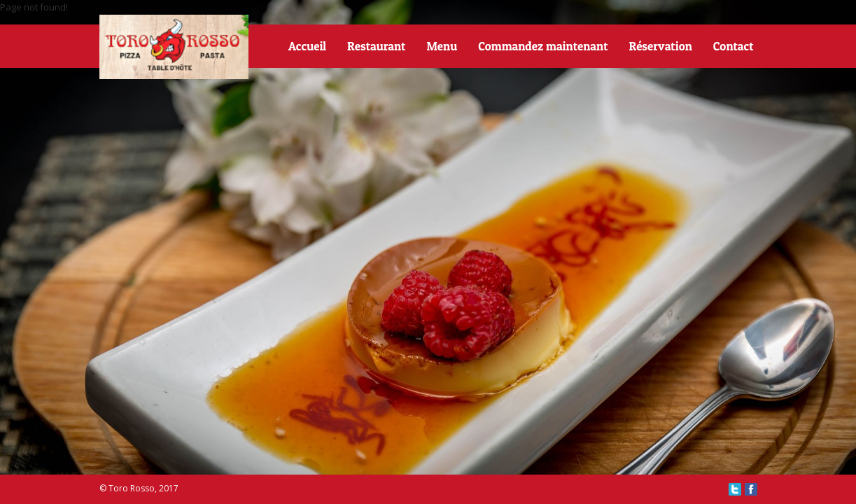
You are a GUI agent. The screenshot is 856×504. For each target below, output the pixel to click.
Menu (442, 46)
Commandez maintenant (543, 46)
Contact (734, 46)
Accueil (307, 46)
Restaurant (376, 46)
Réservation (660, 46)
